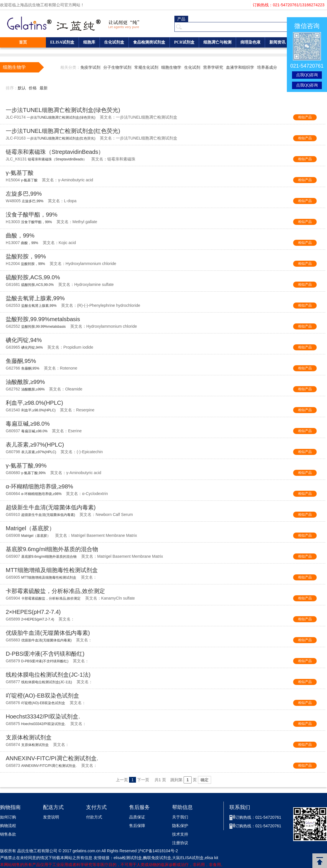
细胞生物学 (171, 67)
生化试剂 (192, 67)
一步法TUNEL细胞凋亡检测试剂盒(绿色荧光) (63, 110)
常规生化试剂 (146, 67)
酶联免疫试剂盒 (157, 858)
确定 (205, 780)
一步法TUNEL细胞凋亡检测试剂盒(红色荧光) (63, 131)
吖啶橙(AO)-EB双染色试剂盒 (42, 696)
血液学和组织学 (240, 67)
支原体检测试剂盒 (29, 737)
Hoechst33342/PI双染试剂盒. (43, 716)
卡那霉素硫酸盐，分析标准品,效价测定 (55, 591)
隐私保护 (180, 826)
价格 (33, 88)
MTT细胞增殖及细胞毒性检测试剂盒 (52, 570)
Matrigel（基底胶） (30, 528)
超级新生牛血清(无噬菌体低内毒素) (51, 507)
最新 (44, 88)
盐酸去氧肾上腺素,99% (35, 298)
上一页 (122, 780)
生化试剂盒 (114, 42)
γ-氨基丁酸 (20, 173)
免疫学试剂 (90, 67)
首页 (23, 42)
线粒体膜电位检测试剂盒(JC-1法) (48, 675)
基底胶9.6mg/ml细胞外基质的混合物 (52, 549)
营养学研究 (213, 67)
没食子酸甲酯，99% (32, 215)
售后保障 (137, 826)
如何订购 (8, 817)
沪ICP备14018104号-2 (158, 851)
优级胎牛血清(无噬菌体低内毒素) (48, 633)
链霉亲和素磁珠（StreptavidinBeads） (55, 152)
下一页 (143, 780)
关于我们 (180, 817)
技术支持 (180, 834)
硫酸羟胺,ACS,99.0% (33, 277)
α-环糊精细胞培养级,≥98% (39, 486)
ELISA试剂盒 (62, 42)
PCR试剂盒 (184, 42)
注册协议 (180, 843)
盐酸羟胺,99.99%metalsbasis (43, 319)
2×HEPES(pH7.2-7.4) (33, 612)
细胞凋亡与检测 (217, 42)
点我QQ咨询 (307, 75)
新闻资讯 (277, 42)
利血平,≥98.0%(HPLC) (34, 403)
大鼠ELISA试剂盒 (188, 858)
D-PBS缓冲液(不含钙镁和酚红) (45, 654)
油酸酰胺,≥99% (25, 382)
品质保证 (137, 817)
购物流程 (8, 826)
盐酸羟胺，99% (26, 256)
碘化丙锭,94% (24, 340)
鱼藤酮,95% (21, 361)
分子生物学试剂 (117, 67)
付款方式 (94, 817)
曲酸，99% (20, 235)
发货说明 (51, 817)
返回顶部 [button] (320, 861)
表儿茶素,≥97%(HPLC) (35, 445)
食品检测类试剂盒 (149, 42)
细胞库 (89, 42)
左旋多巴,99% (24, 194)
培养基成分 (267, 67)
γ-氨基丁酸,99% (26, 466)
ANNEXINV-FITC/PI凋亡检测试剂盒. (52, 758)
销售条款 (8, 834)
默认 (22, 88)
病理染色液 (250, 42)
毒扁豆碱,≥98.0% (28, 424)
